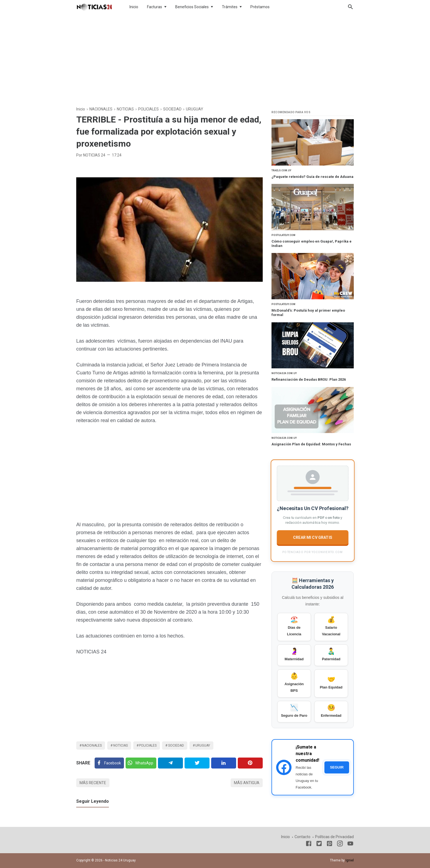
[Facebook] (109, 763)
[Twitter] (141, 763)
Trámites (230, 7)
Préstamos (260, 7)
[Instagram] (340, 844)
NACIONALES (92, 745)
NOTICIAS (121, 745)
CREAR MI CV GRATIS (313, 537)
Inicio (134, 7)
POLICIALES (148, 745)
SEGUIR (337, 767)
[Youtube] (350, 844)
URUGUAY (203, 745)
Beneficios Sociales (192, 7)
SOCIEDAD (176, 745)
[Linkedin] (224, 763)
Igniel (350, 860)
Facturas (155, 7)
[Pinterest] (250, 763)
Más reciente (93, 783)
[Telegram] (170, 763)
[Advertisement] (215, 59)
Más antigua (247, 783)
